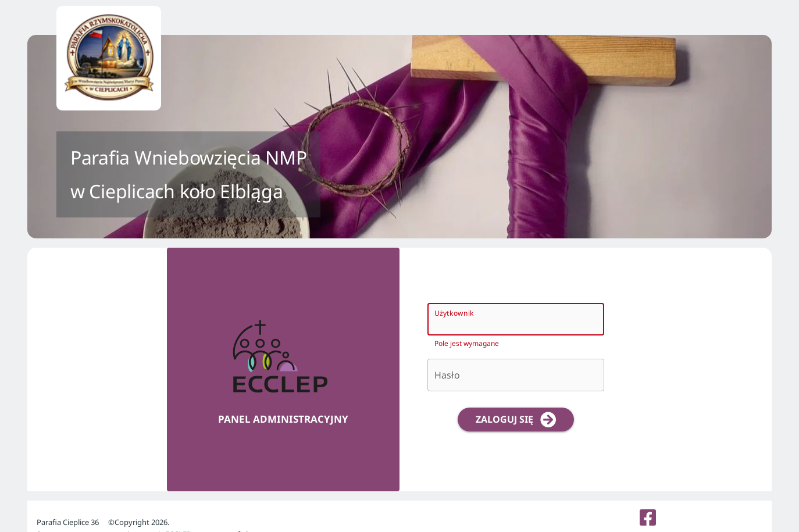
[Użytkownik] (505, 319)
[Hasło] (516, 375)
